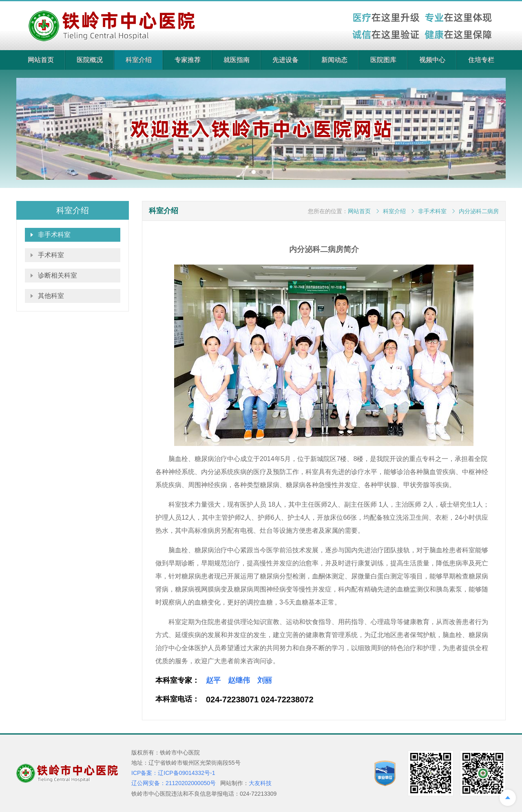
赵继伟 (239, 680)
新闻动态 (334, 60)
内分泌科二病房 (479, 211)
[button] (254, 172)
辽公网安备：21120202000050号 (174, 783)
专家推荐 (188, 60)
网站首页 (41, 60)
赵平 (213, 680)
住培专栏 (481, 60)
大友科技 (260, 783)
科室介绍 (139, 60)
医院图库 (383, 60)
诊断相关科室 (58, 275)
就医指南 (237, 60)
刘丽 (265, 680)
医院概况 (90, 60)
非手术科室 (54, 235)
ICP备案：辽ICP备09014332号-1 (173, 773)
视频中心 (432, 60)
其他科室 (51, 296)
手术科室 (51, 255)
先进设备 (285, 60)
